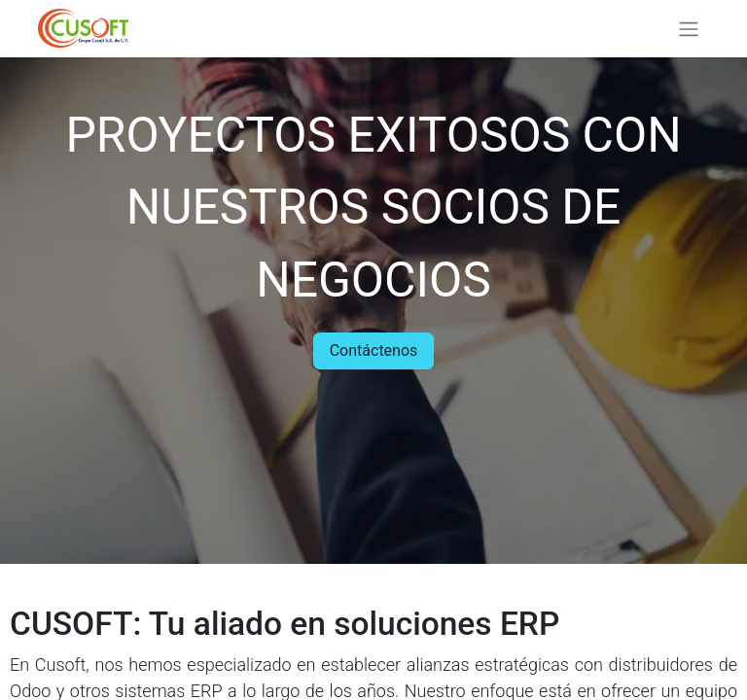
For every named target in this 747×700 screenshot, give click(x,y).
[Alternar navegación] (689, 29)
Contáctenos (374, 350)
